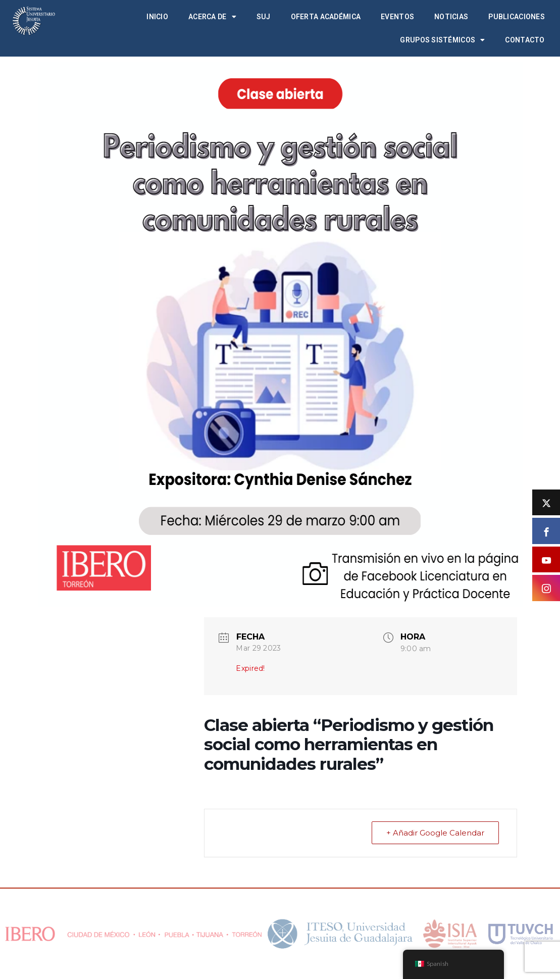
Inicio (157, 17)
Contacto (525, 40)
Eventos (397, 17)
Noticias (451, 17)
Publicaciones (517, 17)
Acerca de (212, 17)
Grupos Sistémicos (442, 40)
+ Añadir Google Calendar (435, 833)
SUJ (264, 17)
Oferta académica (326, 17)
